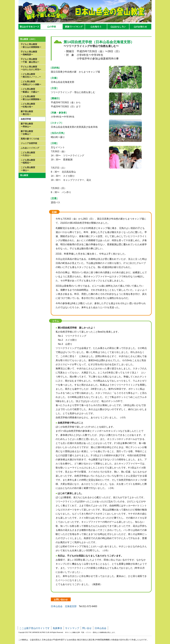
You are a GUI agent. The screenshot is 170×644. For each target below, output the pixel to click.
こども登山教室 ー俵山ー (28, 169)
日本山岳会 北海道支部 (64, 606)
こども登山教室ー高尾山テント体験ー (31, 83)
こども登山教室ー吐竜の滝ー (28, 105)
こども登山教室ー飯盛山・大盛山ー (30, 90)
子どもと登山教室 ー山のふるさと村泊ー (31, 68)
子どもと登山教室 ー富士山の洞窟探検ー (31, 46)
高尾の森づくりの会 (30, 139)
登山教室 (24, 175)
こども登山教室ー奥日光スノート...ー (31, 76)
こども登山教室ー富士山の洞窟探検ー (31, 98)
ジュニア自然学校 (29, 143)
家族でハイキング (74, 27)
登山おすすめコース (29, 27)
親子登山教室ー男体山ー (27, 125)
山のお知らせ (140, 27)
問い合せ (87, 628)
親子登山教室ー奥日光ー (27, 113)
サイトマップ (72, 628)
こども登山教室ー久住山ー (28, 154)
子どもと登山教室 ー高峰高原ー (29, 53)
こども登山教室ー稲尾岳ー (28, 161)
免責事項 (57, 628)
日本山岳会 (100, 628)
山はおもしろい (118, 27)
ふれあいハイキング (30, 148)
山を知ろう (96, 27)
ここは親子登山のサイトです (34, 628)
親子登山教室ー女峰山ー (27, 133)
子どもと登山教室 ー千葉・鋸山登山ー (30, 61)
